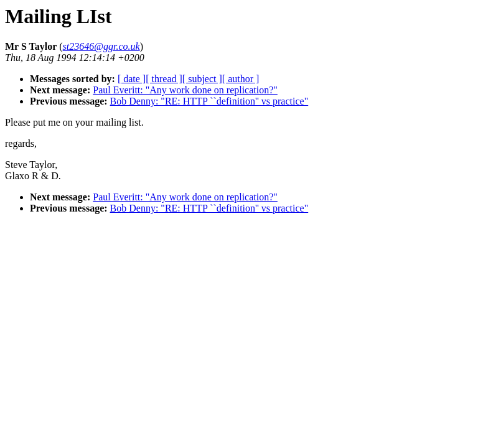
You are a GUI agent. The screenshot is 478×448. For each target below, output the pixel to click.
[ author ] (241, 79)
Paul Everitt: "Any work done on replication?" (185, 90)
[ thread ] (164, 79)
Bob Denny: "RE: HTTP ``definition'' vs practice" (209, 101)
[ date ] (132, 79)
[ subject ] (202, 79)
